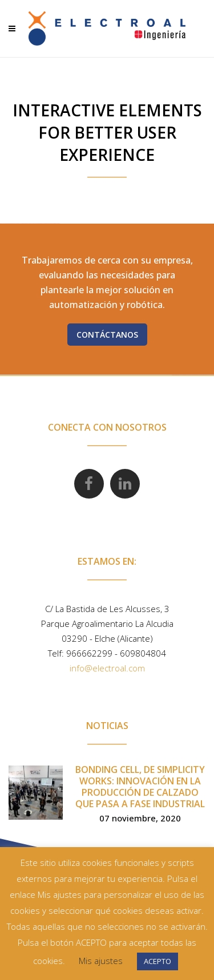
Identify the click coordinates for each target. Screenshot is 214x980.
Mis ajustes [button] (101, 961)
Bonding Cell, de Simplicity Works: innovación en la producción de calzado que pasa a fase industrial (140, 787)
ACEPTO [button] (158, 961)
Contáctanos (107, 335)
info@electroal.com (107, 668)
